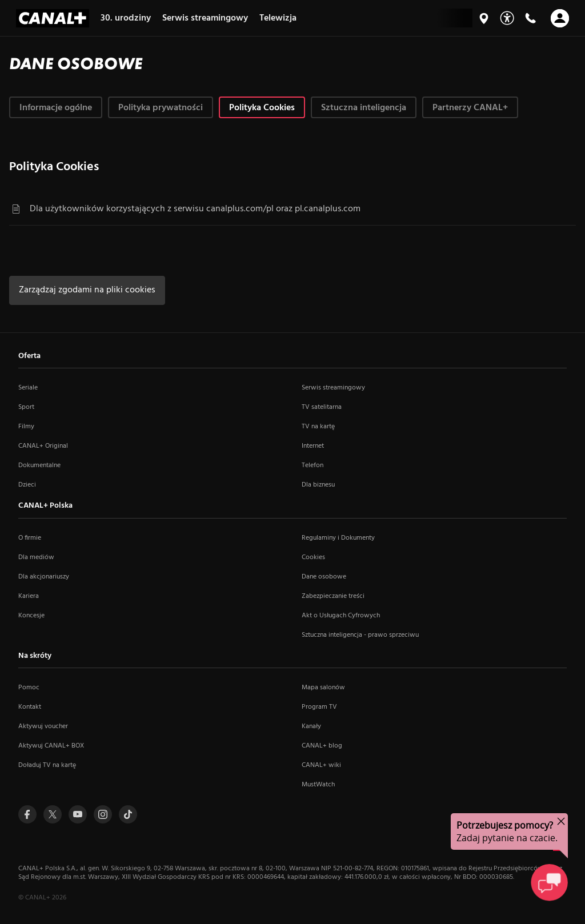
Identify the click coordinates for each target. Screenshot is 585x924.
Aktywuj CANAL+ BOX (51, 746)
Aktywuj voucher (43, 726)
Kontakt (30, 707)
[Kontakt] (530, 18)
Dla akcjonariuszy (44, 577)
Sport (26, 407)
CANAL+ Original (43, 446)
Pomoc (29, 688)
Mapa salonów (323, 688)
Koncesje (31, 616)
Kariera (29, 596)
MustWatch (318, 785)
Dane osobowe (324, 577)
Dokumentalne (39, 465)
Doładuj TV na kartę (47, 765)
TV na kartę (318, 427)
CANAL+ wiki (321, 765)
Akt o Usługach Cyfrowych (341, 616)
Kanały (311, 726)
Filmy (26, 427)
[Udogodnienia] (507, 18)
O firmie (30, 538)
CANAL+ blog (322, 746)
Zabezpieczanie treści (333, 596)
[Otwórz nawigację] (560, 18)
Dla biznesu (318, 485)
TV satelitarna (322, 407)
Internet (313, 446)
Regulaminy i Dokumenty (338, 538)
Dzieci (27, 485)
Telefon (312, 465)
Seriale (28, 388)
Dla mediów (36, 557)
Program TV (319, 707)
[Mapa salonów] (484, 18)
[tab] (56, 107)
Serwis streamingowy (333, 388)
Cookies (313, 557)
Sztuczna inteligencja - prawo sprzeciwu (360, 635)
